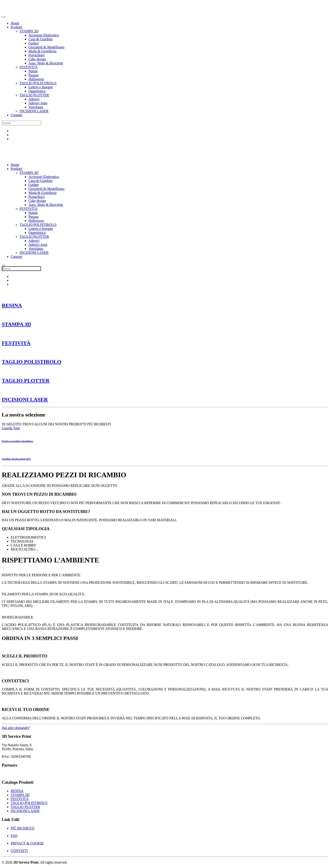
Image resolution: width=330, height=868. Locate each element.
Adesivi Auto (38, 103)
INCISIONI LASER (34, 111)
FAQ (14, 836)
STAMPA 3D (29, 31)
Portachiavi (37, 55)
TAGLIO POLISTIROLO (38, 83)
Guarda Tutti (11, 428)
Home (15, 23)
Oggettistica (37, 91)
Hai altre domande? (16, 728)
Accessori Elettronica (44, 35)
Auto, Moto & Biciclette (46, 63)
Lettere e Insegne (41, 87)
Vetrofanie (36, 107)
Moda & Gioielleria (42, 51)
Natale (33, 71)
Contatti (16, 115)
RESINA (12, 305)
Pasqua (33, 75)
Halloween (36, 79)
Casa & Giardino (40, 39)
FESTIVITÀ (29, 67)
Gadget (34, 43)
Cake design (37, 59)
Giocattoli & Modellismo (46, 47)
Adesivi (34, 99)
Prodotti (16, 27)
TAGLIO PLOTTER (34, 95)
